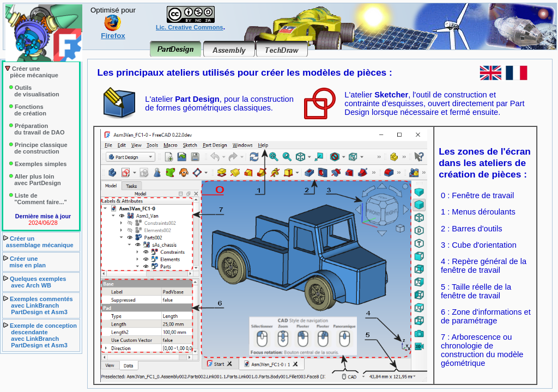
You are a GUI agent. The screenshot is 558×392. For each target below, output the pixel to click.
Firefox (113, 32)
